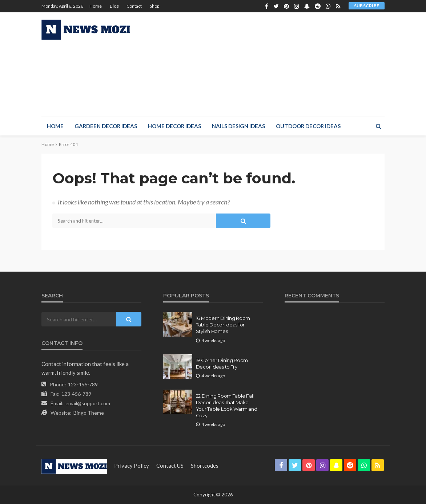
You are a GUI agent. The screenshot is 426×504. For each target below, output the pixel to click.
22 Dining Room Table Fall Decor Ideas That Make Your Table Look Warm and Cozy (227, 406)
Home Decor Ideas (174, 126)
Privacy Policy (132, 466)
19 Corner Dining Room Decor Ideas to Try (222, 363)
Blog (114, 6)
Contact (134, 6)
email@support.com (88, 403)
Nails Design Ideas (238, 126)
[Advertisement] (297, 63)
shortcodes (205, 466)
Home (96, 6)
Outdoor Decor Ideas (308, 126)
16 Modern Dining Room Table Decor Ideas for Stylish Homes (223, 325)
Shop (154, 6)
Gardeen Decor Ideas (106, 126)
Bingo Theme (89, 413)
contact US (170, 466)
